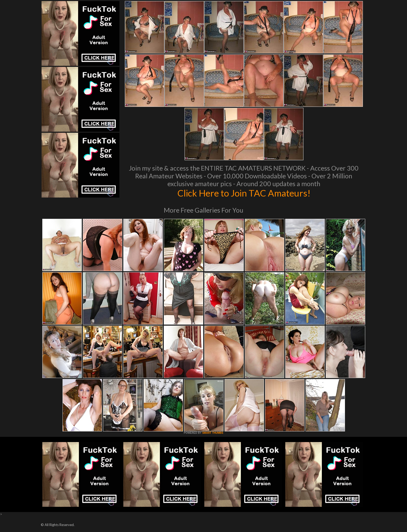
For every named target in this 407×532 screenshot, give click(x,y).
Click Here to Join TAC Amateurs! (244, 193)
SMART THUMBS (213, 433)
